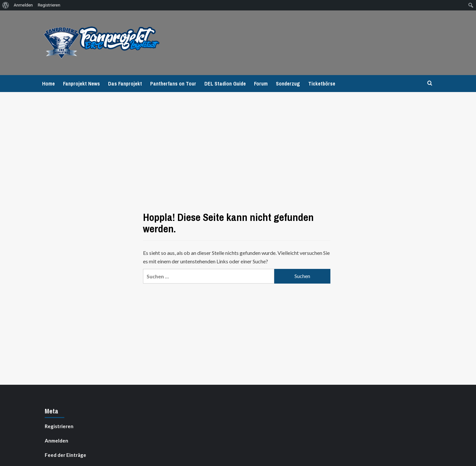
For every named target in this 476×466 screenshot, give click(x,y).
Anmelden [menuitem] (23, 5)
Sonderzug (288, 84)
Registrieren (59, 426)
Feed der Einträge (65, 455)
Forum (261, 84)
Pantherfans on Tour (173, 84)
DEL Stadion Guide (225, 84)
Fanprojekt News (81, 84)
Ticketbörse (322, 84)
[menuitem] (6, 5)
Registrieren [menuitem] (49, 5)
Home (48, 84)
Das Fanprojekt (125, 84)
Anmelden (56, 441)
